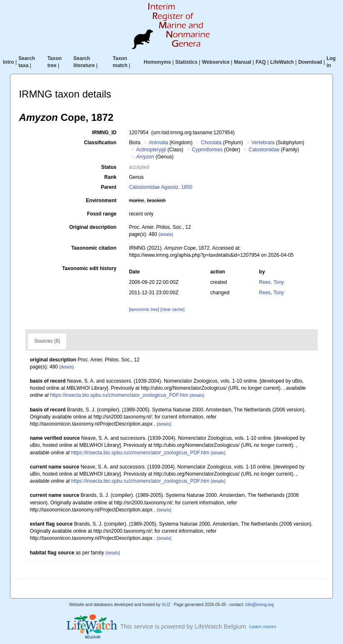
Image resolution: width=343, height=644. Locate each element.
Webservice (216, 62)
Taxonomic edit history (89, 268)
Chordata (211, 143)
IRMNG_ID (104, 133)
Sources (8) (47, 341)
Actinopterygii (151, 150)
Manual (242, 62)
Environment (101, 200)
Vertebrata (263, 143)
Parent (109, 187)
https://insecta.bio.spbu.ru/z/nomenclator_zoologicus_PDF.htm (119, 395)
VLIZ (166, 605)
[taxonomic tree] (144, 309)
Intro (9, 62)
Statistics (187, 62)
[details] (166, 234)
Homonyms (157, 62)
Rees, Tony (272, 282)
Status (109, 167)
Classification (100, 143)
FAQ (261, 62)
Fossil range (102, 214)
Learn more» (263, 626)
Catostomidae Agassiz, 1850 (160, 187)
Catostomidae (264, 150)
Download (310, 62)
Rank (110, 177)
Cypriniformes (207, 150)
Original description (93, 227)
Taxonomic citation (94, 248)
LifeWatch (282, 62)
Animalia (158, 143)
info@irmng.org (259, 605)
